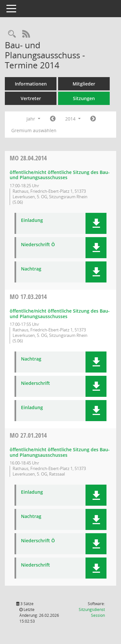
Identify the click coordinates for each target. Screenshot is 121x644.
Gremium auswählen (34, 130)
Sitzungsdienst (92, 612)
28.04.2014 (28, 158)
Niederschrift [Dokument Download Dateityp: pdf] (35, 383)
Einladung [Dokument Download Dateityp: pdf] (32, 220)
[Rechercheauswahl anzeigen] (12, 34)
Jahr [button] (33, 119)
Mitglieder (84, 84)
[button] (96, 223)
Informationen (31, 84)
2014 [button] (73, 119)
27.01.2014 (28, 435)
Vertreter (31, 98)
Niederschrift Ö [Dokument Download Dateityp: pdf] (38, 245)
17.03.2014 (28, 297)
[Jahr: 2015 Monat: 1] (93, 119)
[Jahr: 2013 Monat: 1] (53, 119)
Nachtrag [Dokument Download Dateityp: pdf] (31, 269)
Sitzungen (84, 98)
